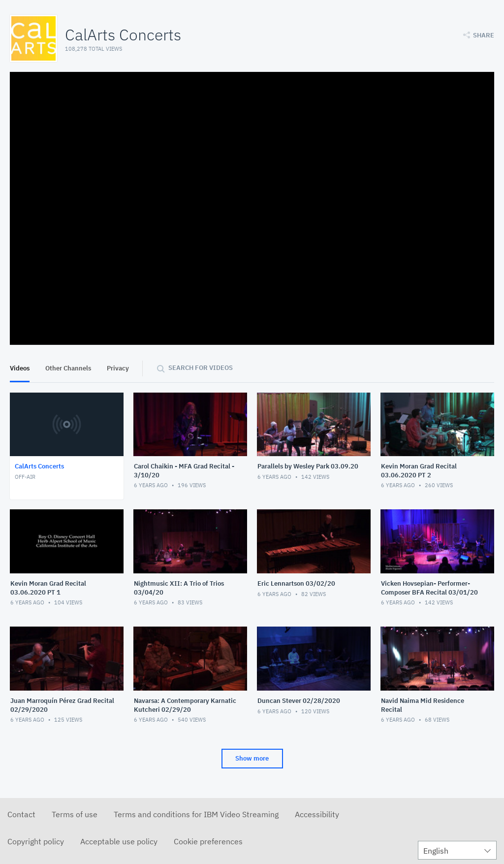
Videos (20, 368)
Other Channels (68, 368)
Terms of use (75, 814)
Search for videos (201, 368)
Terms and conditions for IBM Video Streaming (196, 814)
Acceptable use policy (119, 841)
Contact (21, 814)
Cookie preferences (208, 841)
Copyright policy (36, 841)
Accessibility (317, 814)
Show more (252, 758)
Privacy (118, 368)
